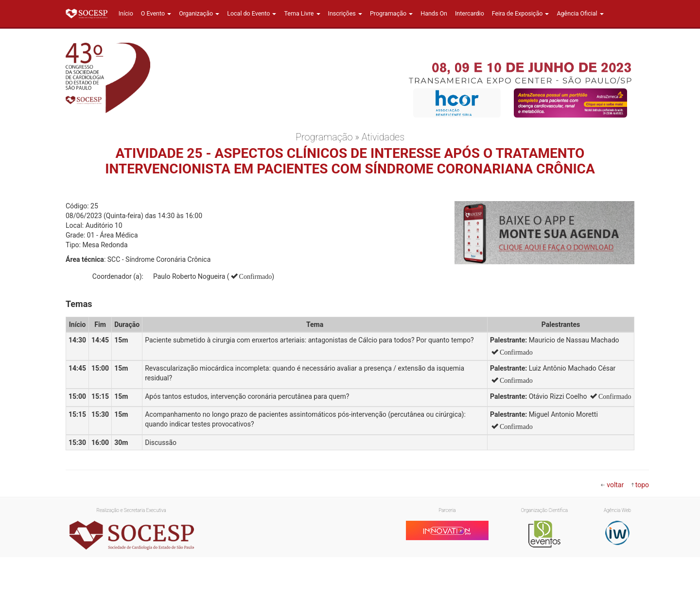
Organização (199, 13)
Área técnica (85, 259)
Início (126, 13)
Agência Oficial (580, 13)
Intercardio (470, 13)
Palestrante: (508, 340)
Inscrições (345, 13)
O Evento (156, 13)
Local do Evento (252, 13)
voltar (615, 485)
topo (642, 485)
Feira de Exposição (521, 13)
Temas (79, 304)
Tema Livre (302, 13)
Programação (391, 13)
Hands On (434, 13)
